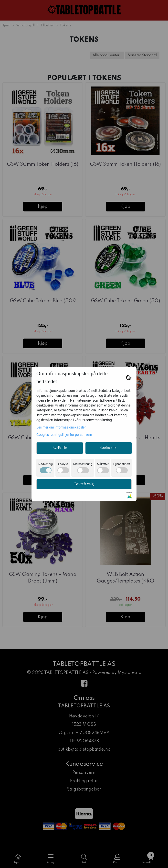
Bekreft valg (84, 484)
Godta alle (108, 448)
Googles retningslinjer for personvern (64, 435)
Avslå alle (60, 448)
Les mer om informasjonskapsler (61, 427)
